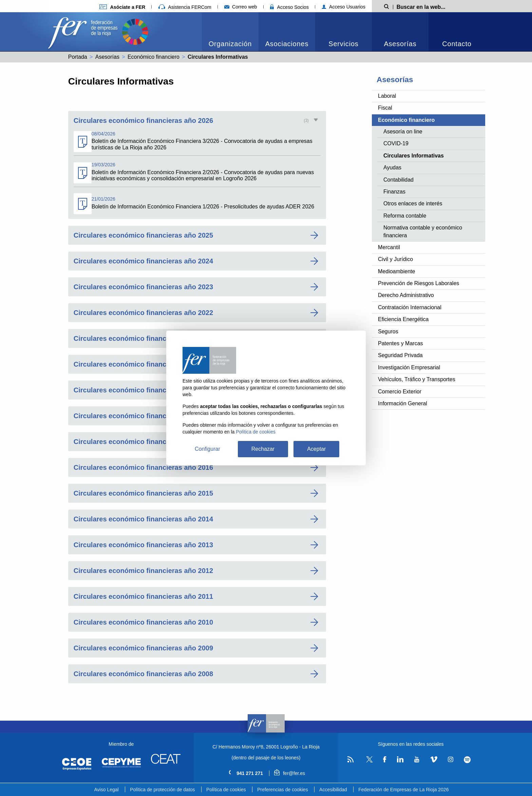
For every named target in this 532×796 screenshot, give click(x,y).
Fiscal (385, 108)
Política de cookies (226, 790)
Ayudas (392, 168)
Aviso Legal (107, 790)
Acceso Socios (289, 7)
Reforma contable (405, 216)
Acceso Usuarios (344, 7)
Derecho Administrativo (406, 295)
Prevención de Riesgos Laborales (419, 283)
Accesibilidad (333, 790)
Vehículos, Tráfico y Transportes (417, 379)
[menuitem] (230, 32)
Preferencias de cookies (282, 790)
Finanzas (394, 192)
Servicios (343, 44)
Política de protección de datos (162, 790)
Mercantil (389, 247)
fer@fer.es (290, 773)
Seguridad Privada (400, 355)
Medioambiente (396, 271)
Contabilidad (398, 180)
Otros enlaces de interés (413, 203)
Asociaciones (287, 44)
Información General (403, 403)
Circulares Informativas (414, 156)
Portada (78, 57)
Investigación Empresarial (409, 367)
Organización (230, 44)
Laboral (387, 96)
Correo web (241, 7)
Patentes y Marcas (401, 343)
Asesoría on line (403, 132)
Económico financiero (154, 57)
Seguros (388, 331)
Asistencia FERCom (185, 7)
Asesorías (400, 44)
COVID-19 (396, 143)
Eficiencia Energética (403, 319)
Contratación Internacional (410, 307)
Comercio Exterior (400, 392)
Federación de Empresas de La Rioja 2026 (403, 790)
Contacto (457, 44)
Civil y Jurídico (395, 259)
